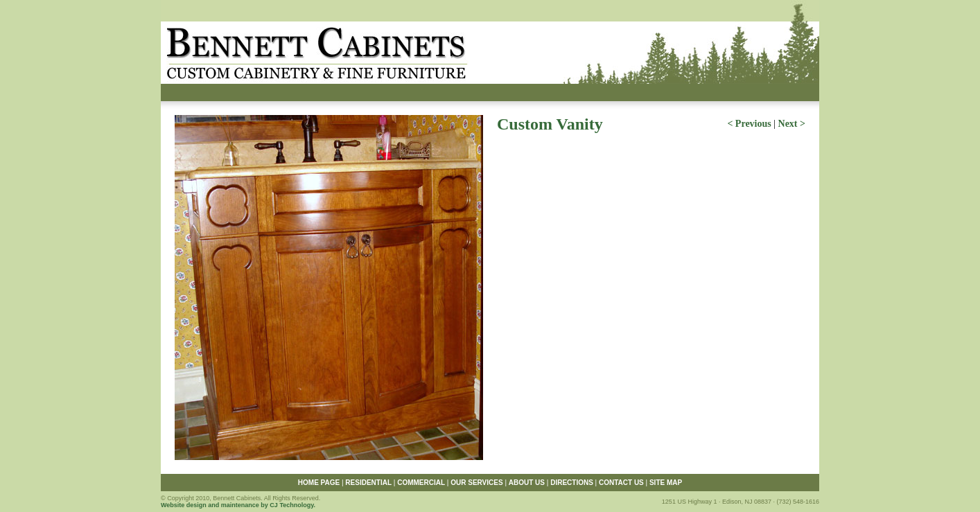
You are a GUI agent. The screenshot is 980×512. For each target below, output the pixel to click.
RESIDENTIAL (368, 483)
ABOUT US (527, 483)
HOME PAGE (319, 483)
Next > (792, 124)
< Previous (749, 124)
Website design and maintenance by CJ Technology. (238, 505)
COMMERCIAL (421, 483)
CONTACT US (621, 483)
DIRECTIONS (572, 483)
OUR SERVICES (476, 483)
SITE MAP (666, 483)
